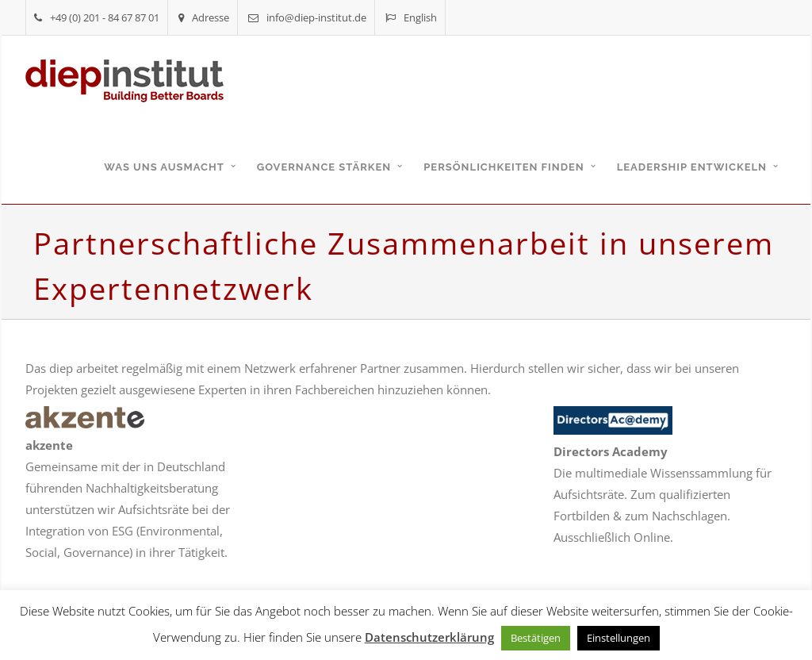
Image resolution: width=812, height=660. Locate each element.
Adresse (204, 17)
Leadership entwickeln (692, 167)
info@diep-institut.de (307, 17)
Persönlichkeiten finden (504, 167)
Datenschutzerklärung (429, 637)
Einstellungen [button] (619, 638)
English (411, 17)
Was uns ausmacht (164, 167)
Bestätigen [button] (536, 638)
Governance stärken (324, 167)
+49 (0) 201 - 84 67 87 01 (97, 17)
